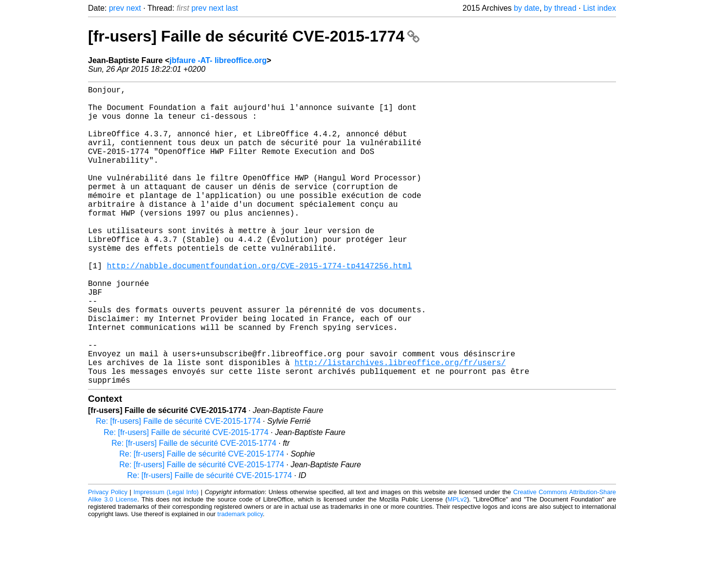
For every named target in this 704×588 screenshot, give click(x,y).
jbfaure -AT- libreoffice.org (218, 60)
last (232, 8)
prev (117, 8)
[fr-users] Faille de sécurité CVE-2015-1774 (254, 36)
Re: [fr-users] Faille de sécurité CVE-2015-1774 (178, 488)
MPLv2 (457, 566)
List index (599, 8)
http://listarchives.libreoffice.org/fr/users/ (400, 425)
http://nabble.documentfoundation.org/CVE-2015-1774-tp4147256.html (259, 306)
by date (527, 8)
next (133, 8)
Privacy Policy (108, 558)
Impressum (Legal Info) (166, 558)
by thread (560, 8)
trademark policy (240, 580)
